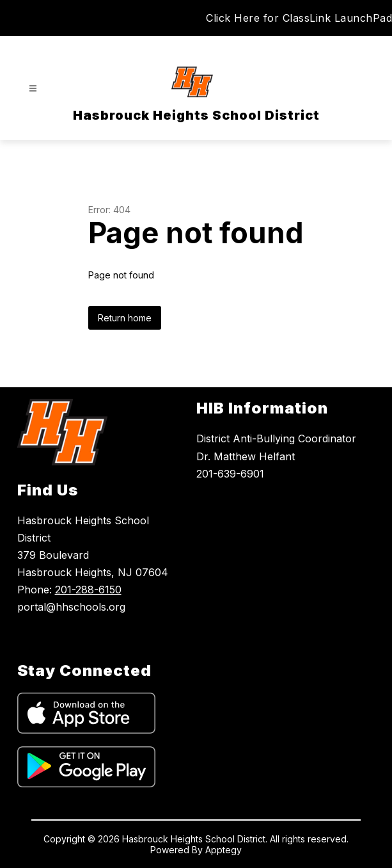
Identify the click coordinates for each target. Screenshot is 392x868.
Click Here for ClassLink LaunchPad (299, 18)
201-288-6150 (88, 590)
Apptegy (223, 850)
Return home (125, 318)
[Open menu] (33, 89)
